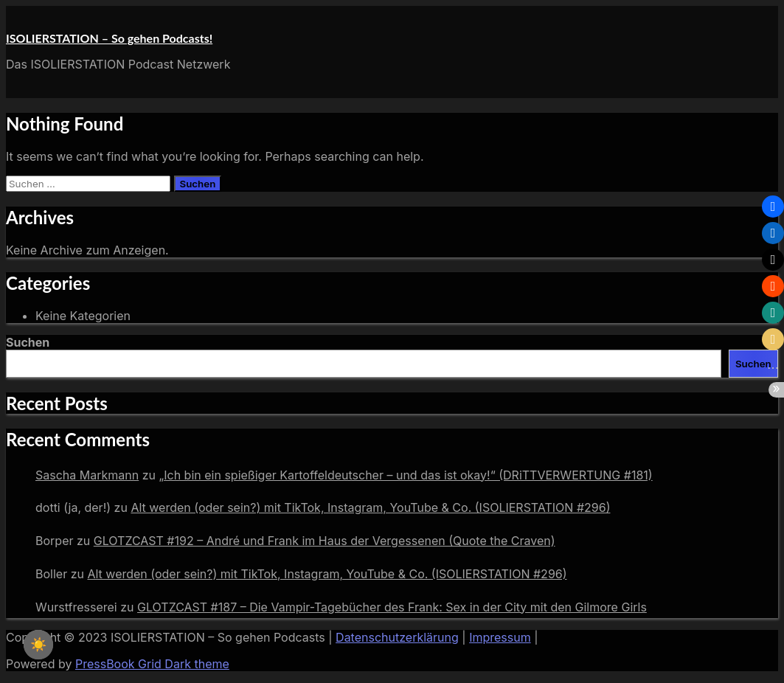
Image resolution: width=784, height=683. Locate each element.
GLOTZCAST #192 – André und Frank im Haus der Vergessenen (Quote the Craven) (325, 541)
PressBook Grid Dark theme (152, 664)
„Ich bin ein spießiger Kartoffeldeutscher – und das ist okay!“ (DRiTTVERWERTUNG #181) (405, 475)
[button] (773, 207)
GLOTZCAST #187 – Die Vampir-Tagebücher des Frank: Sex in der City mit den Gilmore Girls (392, 607)
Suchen (28, 342)
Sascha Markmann (87, 475)
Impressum (500, 637)
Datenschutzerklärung (397, 637)
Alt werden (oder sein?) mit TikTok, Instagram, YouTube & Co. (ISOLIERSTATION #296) (370, 507)
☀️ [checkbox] (38, 645)
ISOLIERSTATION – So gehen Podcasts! (109, 38)
